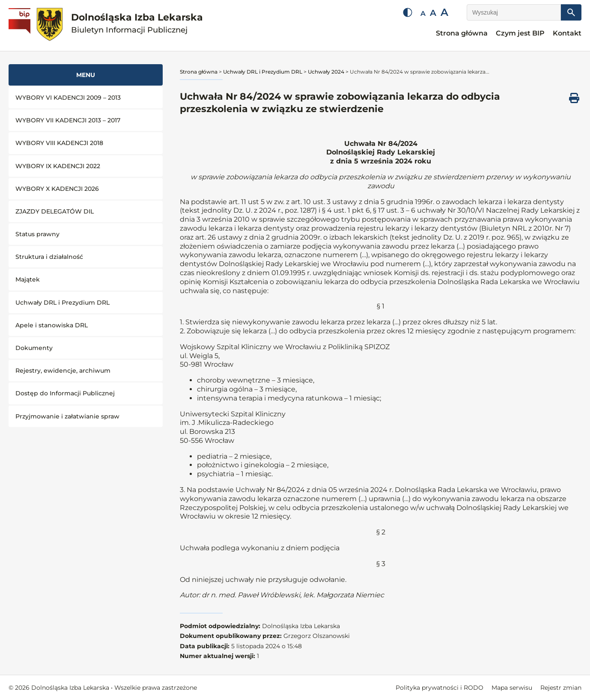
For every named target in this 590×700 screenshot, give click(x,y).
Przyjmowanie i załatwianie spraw (67, 416)
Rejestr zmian (561, 688)
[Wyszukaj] (514, 12)
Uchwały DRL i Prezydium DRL (63, 303)
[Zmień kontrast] (408, 12)
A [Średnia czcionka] (433, 13)
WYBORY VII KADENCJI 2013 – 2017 (68, 120)
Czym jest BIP (520, 33)
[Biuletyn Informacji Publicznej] (21, 26)
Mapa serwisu (512, 688)
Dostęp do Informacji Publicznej (65, 393)
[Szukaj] (571, 12)
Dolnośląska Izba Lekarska (137, 23)
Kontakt (567, 33)
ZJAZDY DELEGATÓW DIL (55, 211)
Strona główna (462, 33)
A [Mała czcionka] (423, 13)
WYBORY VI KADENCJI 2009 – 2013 (68, 98)
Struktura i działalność (49, 257)
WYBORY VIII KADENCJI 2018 (59, 143)
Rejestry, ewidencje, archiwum (63, 371)
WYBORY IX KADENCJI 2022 (58, 166)
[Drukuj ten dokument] (574, 98)
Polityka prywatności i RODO (440, 688)
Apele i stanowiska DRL (52, 325)
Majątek (28, 279)
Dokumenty (34, 348)
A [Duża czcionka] (444, 12)
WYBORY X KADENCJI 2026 (57, 189)
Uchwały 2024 (326, 72)
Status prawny (37, 234)
